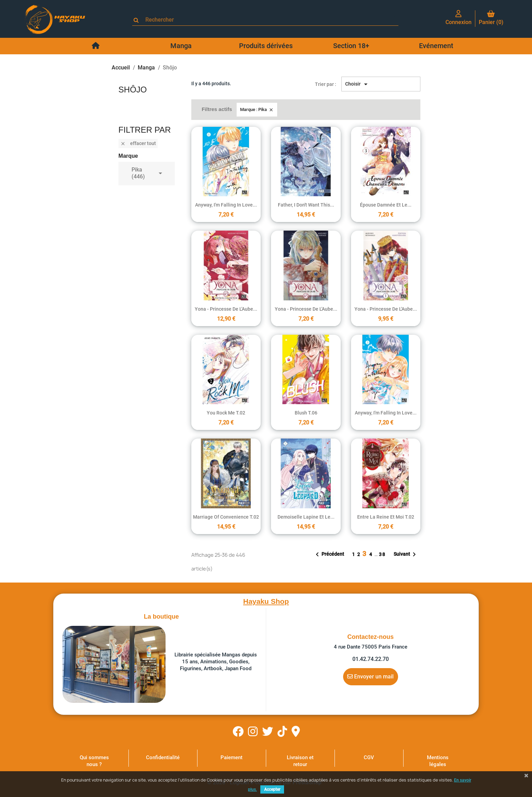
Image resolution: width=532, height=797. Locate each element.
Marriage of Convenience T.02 (226, 517)
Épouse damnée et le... (386, 205)
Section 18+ (351, 46)
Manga (181, 46)
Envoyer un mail (370, 676)
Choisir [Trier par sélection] (358, 84)
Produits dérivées (266, 46)
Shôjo (133, 90)
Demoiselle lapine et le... (306, 517)
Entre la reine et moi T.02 (386, 517)
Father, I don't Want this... (306, 205)
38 (382, 554)
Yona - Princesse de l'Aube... (226, 309)
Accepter (272, 789)
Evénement (436, 46)
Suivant (406, 554)
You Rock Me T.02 (226, 413)
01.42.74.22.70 (371, 659)
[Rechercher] (268, 20)
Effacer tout (138, 143)
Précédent (329, 554)
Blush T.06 (306, 413)
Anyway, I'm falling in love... (226, 205)
